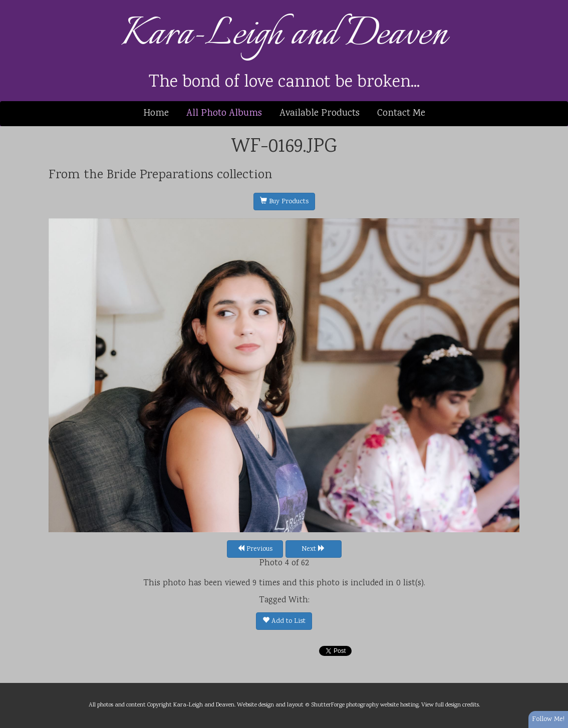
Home (156, 113)
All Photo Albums (224, 113)
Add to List (284, 621)
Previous (255, 549)
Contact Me (401, 113)
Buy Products (284, 202)
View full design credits (450, 705)
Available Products (320, 113)
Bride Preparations (160, 175)
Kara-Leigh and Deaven (284, 35)
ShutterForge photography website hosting (365, 705)
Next (313, 549)
